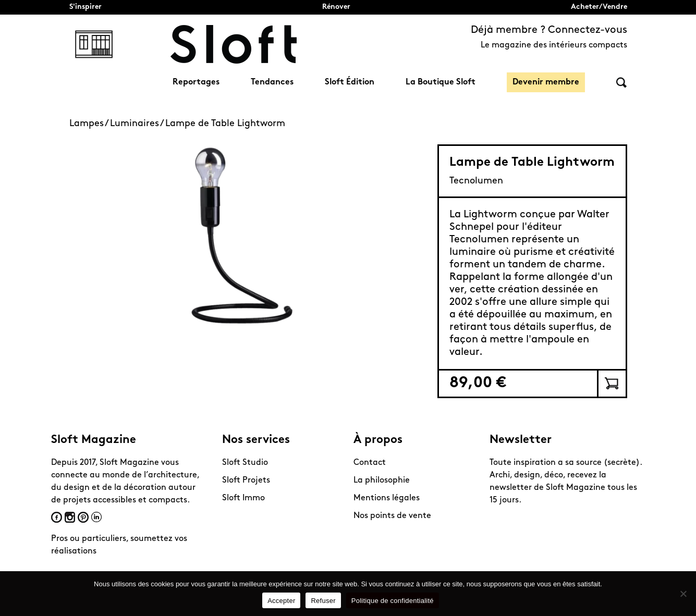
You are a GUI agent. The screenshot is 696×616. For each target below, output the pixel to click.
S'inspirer (86, 7)
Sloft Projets (246, 481)
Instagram (70, 517)
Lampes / (90, 124)
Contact (370, 463)
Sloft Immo (243, 498)
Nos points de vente (392, 516)
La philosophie (382, 481)
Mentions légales (387, 498)
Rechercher (621, 83)
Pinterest (83, 517)
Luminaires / (138, 124)
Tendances (272, 82)
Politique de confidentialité (393, 601)
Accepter (281, 601)
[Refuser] (683, 594)
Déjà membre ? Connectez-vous (549, 30)
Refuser (323, 601)
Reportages (196, 82)
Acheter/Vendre (599, 7)
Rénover (336, 7)
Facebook (57, 517)
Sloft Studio (245, 463)
